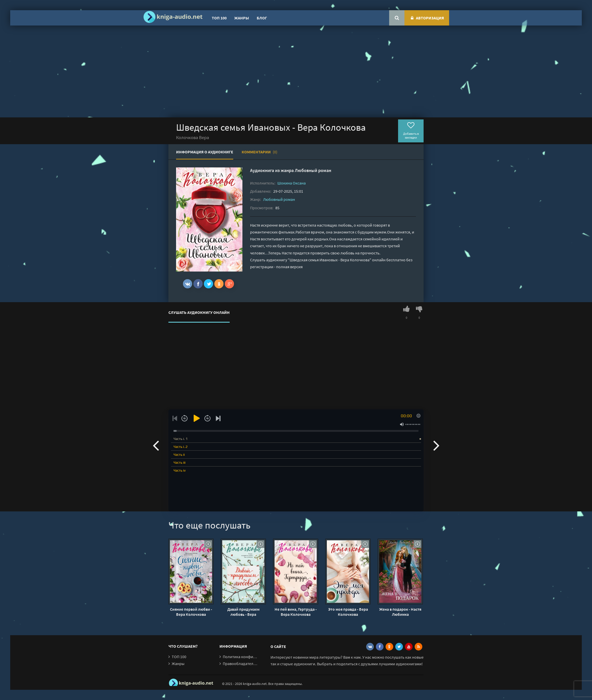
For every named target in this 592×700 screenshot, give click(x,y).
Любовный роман (313, 170)
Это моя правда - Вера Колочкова (348, 612)
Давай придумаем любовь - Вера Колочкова (243, 612)
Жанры (242, 18)
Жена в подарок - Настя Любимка (400, 612)
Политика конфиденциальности (252, 657)
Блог (262, 18)
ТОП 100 (219, 18)
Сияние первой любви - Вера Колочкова (191, 612)
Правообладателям (240, 664)
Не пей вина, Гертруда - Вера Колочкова (296, 612)
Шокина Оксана (292, 183)
